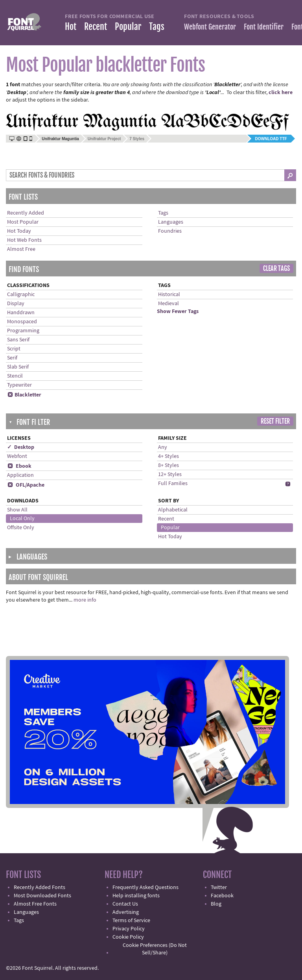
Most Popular (23, 222)
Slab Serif (18, 367)
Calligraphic (21, 295)
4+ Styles (168, 456)
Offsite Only (21, 528)
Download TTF (271, 139)
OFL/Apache (26, 485)
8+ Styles (168, 465)
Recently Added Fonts (40, 887)
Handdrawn (21, 313)
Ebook (19, 466)
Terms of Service (131, 921)
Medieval (168, 304)
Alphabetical (173, 510)
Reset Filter (275, 421)
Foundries (170, 231)
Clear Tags (276, 269)
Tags (157, 27)
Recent (96, 27)
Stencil (15, 376)
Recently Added (26, 213)
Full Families (173, 484)
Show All (17, 510)
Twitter (219, 887)
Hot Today (19, 231)
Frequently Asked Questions (145, 887)
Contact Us (125, 904)
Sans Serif (18, 340)
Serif (12, 358)
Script (14, 349)
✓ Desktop (21, 447)
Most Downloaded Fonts (42, 896)
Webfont (17, 456)
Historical (169, 295)
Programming (23, 331)
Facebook (222, 896)
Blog (216, 904)
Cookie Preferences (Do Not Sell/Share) (155, 949)
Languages (171, 222)
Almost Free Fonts (35, 904)
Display (16, 304)
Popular (128, 27)
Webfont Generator (210, 27)
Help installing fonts (136, 896)
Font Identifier (264, 27)
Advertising (126, 912)
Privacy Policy (129, 929)
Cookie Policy (128, 937)
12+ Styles (170, 474)
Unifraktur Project (104, 139)
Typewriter (19, 385)
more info (85, 600)
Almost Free (21, 249)
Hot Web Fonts (24, 240)
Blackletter (24, 395)
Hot (71, 27)
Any (163, 447)
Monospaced (22, 322)
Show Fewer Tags (178, 311)
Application (20, 475)
